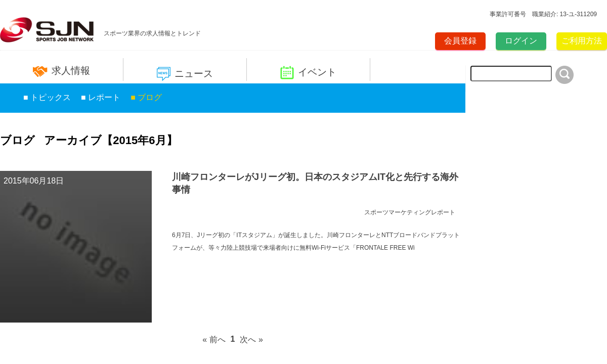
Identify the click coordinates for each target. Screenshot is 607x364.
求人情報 (61, 71)
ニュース (185, 74)
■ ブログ (146, 97)
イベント (308, 73)
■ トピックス (47, 97)
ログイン (521, 41)
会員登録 (460, 41)
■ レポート (101, 97)
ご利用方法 (582, 41)
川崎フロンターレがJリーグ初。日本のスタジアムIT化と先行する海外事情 (315, 183)
